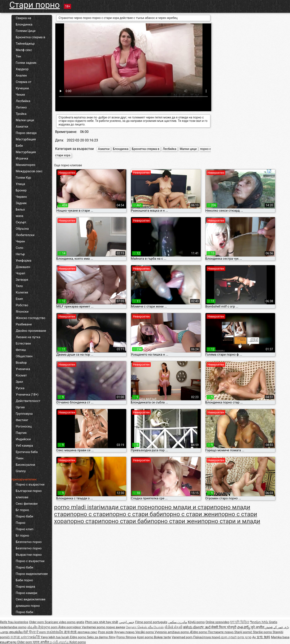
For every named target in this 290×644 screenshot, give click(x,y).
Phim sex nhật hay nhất (102, 622)
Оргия (20, 407)
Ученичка (23, 369)
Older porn (37, 622)
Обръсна (22, 229)
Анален (21, 76)
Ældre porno (199, 632)
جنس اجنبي (127, 622)
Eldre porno (78, 637)
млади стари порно (128, 507)
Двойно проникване (31, 331)
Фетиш (21, 350)
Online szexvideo (217, 622)
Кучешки (22, 88)
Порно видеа (25, 587)
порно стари (84, 521)
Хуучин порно (125, 632)
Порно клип (25, 529)
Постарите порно (221, 632)
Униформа (24, 261)
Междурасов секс (29, 171)
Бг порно (22, 510)
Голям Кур (23, 178)
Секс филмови (27, 504)
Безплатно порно (29, 542)
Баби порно (24, 580)
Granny (21, 471)
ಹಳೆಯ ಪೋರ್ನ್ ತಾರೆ (197, 627)
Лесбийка (23, 101)
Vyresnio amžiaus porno (172, 632)
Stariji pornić (243, 632)
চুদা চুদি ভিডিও (240, 622)
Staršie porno (263, 632)
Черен (20, 241)
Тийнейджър (25, 44)
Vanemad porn (182, 637)
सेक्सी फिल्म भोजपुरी (224, 627)
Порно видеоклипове (32, 574)
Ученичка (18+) (27, 395)
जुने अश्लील (258, 627)
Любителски (25, 235)
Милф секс (24, 50)
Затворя (22, 280)
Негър (20, 254)
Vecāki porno (145, 632)
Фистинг (22, 420)
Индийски (23, 439)
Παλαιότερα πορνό (207, 637)
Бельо (20, 209)
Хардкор (22, 69)
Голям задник (26, 63)
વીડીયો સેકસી (174, 627)
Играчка (22, 158)
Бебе (19, 146)
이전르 (16, 637)
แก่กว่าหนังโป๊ (31, 637)
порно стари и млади (231, 521)
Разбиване (24, 324)
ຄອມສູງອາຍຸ (9, 642)
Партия (21, 433)
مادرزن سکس (178, 622)
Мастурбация (26, 139)
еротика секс (87, 632)
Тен (18, 56)
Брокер (21, 190)
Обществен (24, 356)
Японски (22, 312)
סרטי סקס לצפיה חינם (236, 637)
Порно (21, 523)
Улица (20, 184)
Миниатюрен (26, 165)
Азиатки (22, 127)
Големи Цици (26, 31)
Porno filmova (126, 637)
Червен (21, 197)
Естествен (23, 343)
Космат (21, 375)
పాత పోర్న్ (244, 627)
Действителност (28, 401)
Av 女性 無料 (261, 637)
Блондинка (24, 24)
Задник (21, 203)
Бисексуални (25, 465)
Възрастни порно (29, 555)
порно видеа (116, 627)
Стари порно (34, 5)
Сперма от (24, 82)
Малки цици (25, 120)
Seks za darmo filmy (101, 637)
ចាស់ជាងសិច (55, 632)
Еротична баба (27, 452)
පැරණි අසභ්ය (59, 642)
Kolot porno (78, 642)
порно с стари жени (190, 514)
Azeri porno (145, 637)
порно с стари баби (136, 514)
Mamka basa (280, 637)
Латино (21, 107)
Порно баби (24, 516)
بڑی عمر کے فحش (277, 627)
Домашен (23, 267)
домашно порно (28, 606)
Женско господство (31, 318)
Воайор (21, 363)
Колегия (22, 292)
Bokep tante (162, 637)
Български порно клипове (29, 494)
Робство (22, 305)
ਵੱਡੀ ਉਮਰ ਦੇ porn (35, 632)
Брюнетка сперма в (30, 37)
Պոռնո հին (259, 622)
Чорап (20, 273)
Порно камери (27, 593)
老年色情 (71, 632)
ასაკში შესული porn (43, 627)
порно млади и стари (184, 507)
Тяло (19, 286)
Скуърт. (21, 222)
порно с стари (90, 514)
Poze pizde (106, 632)
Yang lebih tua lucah (55, 637)
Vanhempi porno (94, 627)
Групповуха (24, 414)
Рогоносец (24, 426)
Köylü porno (196, 622)
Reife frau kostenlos (14, 622)
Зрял (19, 382)
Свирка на (23, 18)
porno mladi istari (77, 507)
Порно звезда (26, 133)
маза (19, 216)
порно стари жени (176, 521)
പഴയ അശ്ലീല (12, 632)
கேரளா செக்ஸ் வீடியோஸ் (145, 627)
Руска (20, 388)
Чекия (20, 95)
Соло (19, 248)
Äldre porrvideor (70, 627)
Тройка (21, 114)
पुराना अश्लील (41, 642)
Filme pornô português (151, 622)
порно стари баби (126, 521)
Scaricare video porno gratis (65, 622)
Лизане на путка (28, 337)
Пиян (20, 458)
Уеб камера (24, 446)
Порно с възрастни (30, 484)
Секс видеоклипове (31, 599)
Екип (19, 299)
